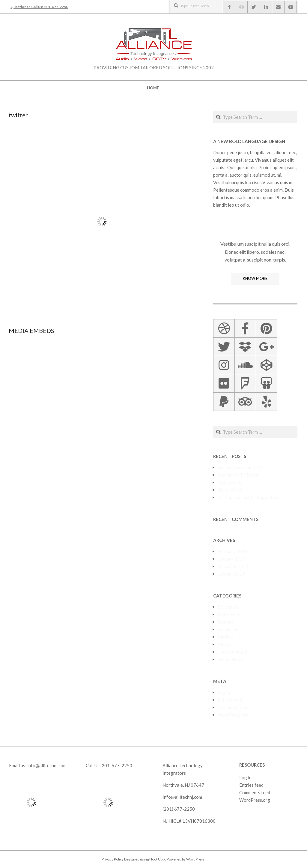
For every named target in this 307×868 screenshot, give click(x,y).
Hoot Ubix (157, 859)
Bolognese (228, 607)
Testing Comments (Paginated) (248, 497)
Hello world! (230, 490)
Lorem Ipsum (230, 629)
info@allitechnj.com (47, 765)
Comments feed (233, 707)
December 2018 (234, 566)
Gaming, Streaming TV (240, 467)
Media (224, 644)
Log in (224, 692)
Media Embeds (31, 331)
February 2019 (232, 551)
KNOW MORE (255, 278)
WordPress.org (233, 715)
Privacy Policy (113, 859)
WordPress (195, 859)
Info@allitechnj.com (182, 797)
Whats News (230, 659)
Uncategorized (232, 652)
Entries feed (230, 700)
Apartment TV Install (238, 475)
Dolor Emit (229, 614)
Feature (225, 622)
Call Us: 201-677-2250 (109, 765)
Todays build (230, 482)
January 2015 (231, 574)
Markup (225, 637)
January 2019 (231, 559)
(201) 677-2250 (179, 809)
